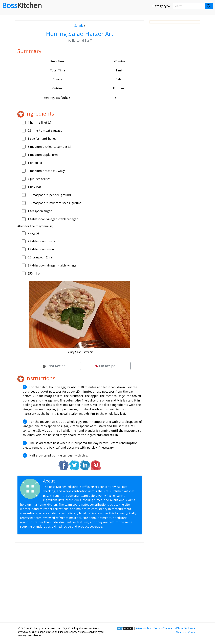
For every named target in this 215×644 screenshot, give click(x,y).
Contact (193, 632)
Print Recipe (54, 366)
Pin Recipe (105, 366)
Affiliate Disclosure (185, 628)
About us (181, 632)
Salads (79, 25)
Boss (22, 5)
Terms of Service (163, 628)
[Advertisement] (80, 581)
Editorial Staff (69, 481)
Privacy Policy (143, 628)
